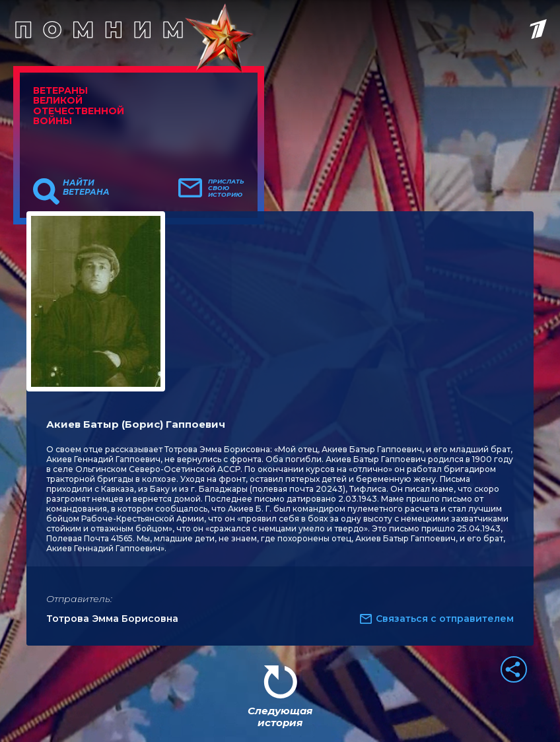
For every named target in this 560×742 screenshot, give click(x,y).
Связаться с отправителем (445, 619)
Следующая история (280, 717)
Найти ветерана (86, 187)
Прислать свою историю (226, 188)
